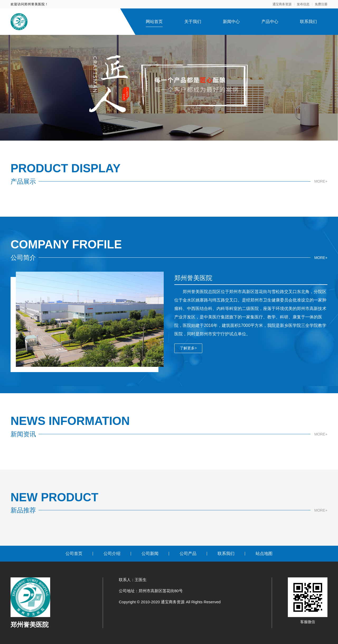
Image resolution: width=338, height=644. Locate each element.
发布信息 (303, 4)
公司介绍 (112, 553)
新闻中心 (231, 22)
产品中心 (270, 22)
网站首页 (154, 22)
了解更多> (188, 348)
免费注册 (321, 4)
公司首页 (74, 553)
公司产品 (188, 553)
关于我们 (193, 22)
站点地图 (264, 553)
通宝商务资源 (282, 4)
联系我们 (308, 22)
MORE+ (321, 181)
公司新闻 (150, 553)
